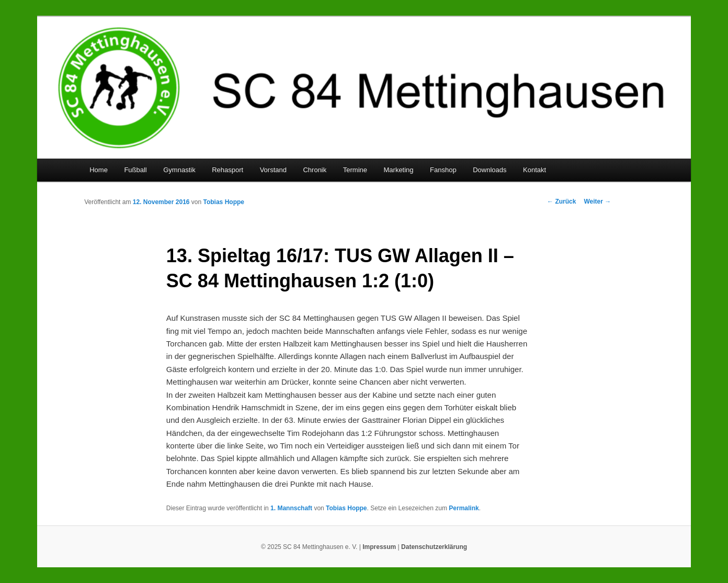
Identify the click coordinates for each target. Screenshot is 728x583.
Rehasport (227, 170)
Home (99, 170)
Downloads (490, 170)
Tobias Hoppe (224, 202)
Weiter (597, 201)
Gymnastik (179, 170)
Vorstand (273, 170)
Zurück (561, 201)
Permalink (464, 508)
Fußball (135, 170)
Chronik (315, 170)
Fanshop (443, 170)
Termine (355, 170)
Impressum (379, 547)
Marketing (399, 170)
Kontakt (534, 170)
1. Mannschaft (291, 508)
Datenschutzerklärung (434, 547)
